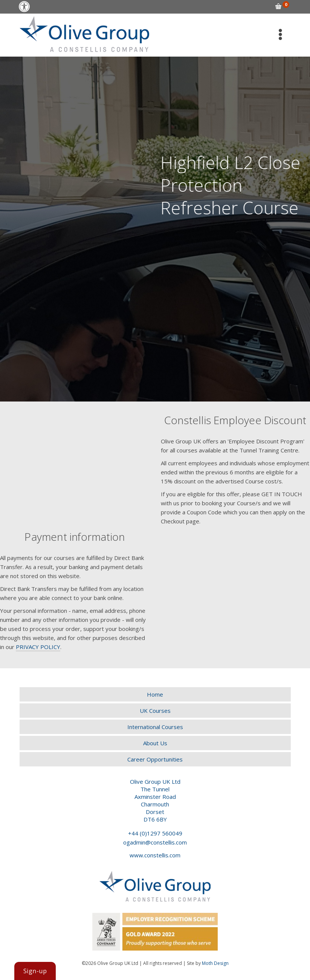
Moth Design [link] (215, 963)
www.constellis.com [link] (155, 855)
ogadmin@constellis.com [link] (155, 842)
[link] (24, 7)
